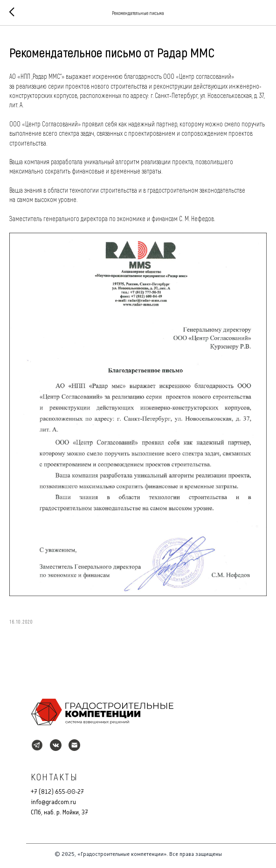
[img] (102, 712)
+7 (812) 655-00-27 (57, 792)
